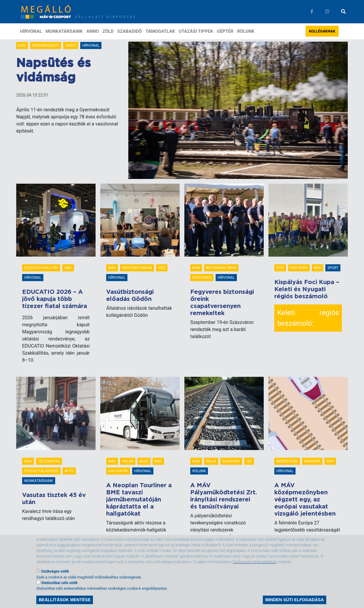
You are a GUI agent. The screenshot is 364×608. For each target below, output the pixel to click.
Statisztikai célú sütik (59, 587)
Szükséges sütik (55, 576)
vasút (71, 45)
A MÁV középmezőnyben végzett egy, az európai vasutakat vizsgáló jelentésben (305, 500)
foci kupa (299, 268)
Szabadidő (129, 31)
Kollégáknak (322, 31)
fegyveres (202, 278)
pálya (211, 461)
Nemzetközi (287, 461)
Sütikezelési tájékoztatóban (255, 567)
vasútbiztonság (137, 268)
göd (162, 268)
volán (128, 461)
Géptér (225, 31)
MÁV (22, 45)
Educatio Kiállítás (41, 268)
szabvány (231, 461)
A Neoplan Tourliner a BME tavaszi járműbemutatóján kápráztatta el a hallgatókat (139, 500)
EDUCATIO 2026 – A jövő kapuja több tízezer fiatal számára (55, 299)
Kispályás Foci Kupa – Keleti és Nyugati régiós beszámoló (307, 289)
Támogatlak (160, 31)
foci (280, 268)
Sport (333, 268)
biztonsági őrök (221, 268)
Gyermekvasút (46, 45)
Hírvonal (31, 31)
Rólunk (246, 31)
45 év (69, 471)
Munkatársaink (64, 31)
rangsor (312, 461)
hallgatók (118, 471)
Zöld (108, 31)
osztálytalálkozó (41, 471)
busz (144, 461)
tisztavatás (49, 461)
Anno (93, 31)
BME (158, 461)
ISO (249, 461)
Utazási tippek (196, 31)
